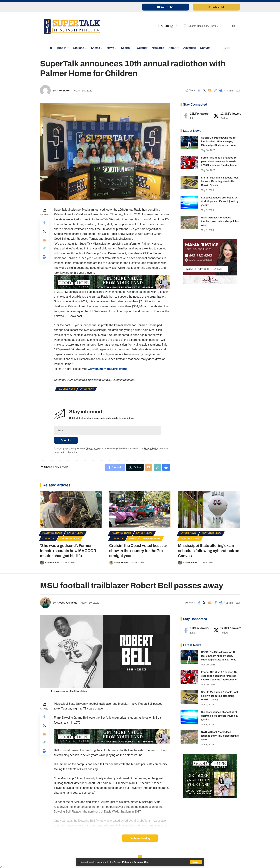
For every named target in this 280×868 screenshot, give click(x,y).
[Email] (210, 90)
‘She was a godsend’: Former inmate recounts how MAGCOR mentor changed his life (68, 551)
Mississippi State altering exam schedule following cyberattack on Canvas (209, 551)
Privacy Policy (121, 862)
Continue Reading (140, 838)
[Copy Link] (215, 90)
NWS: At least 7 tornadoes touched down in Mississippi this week (220, 221)
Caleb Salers (52, 562)
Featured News (66, 389)
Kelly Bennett (122, 562)
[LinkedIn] (176, 26)
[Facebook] (158, 26)
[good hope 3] (112, 282)
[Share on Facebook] (199, 90)
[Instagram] (172, 26)
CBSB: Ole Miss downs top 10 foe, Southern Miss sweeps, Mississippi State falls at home (219, 141)
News (132, 538)
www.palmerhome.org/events (108, 369)
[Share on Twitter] (204, 90)
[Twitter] (162, 26)
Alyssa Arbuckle (67, 603)
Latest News (87, 389)
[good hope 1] (210, 776)
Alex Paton (63, 90)
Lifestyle (49, 538)
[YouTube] (167, 26)
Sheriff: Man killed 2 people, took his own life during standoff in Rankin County (220, 181)
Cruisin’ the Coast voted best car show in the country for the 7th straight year (138, 551)
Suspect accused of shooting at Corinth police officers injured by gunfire (220, 201)
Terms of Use (141, 862)
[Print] (221, 90)
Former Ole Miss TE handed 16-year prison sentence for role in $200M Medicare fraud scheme (219, 161)
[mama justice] (210, 261)
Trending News (70, 538)
